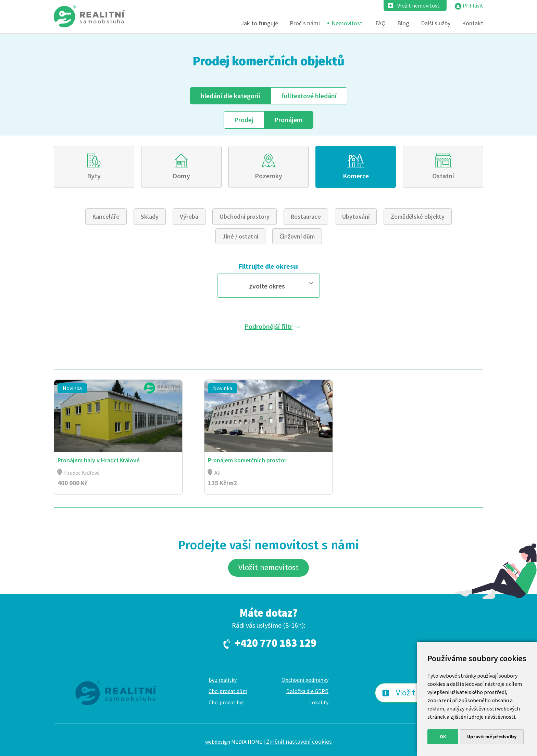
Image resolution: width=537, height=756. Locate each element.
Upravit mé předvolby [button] (492, 736)
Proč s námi (305, 23)
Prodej (244, 120)
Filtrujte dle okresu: (268, 266)
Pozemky (268, 176)
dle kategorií (230, 96)
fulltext (309, 96)
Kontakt (473, 23)
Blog (403, 23)
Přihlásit (473, 5)
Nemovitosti (348, 23)
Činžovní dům (297, 236)
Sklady (150, 216)
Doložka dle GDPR (307, 691)
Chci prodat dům (228, 691)
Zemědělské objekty (418, 216)
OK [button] (443, 736)
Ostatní (443, 176)
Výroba (189, 216)
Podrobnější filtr (268, 326)
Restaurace (306, 216)
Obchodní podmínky (305, 680)
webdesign (218, 742)
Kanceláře (106, 216)
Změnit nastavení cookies (299, 741)
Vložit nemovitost (419, 5)
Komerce (356, 176)
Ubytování (356, 216)
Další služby (436, 23)
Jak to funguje (259, 23)
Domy (181, 176)
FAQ (380, 23)
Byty (94, 176)
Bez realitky (223, 680)
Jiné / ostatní (240, 236)
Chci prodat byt (227, 702)
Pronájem (289, 120)
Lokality (319, 702)
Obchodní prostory (245, 216)
